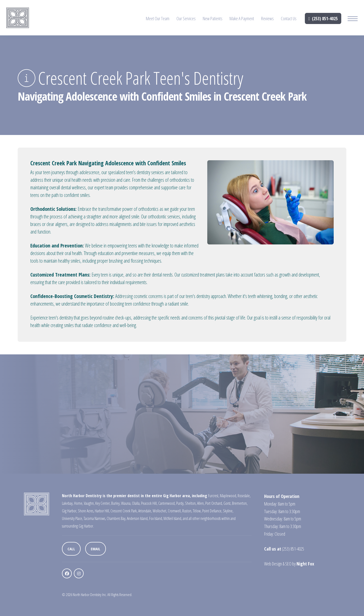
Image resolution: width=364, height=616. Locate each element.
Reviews (267, 18)
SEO (288, 564)
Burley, (116, 503)
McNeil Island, (173, 518)
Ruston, (187, 511)
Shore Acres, (86, 511)
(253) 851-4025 (323, 18)
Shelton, (191, 503)
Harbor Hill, (102, 511)
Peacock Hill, (149, 503)
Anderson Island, (138, 518)
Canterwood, (167, 503)
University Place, (72, 518)
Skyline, (228, 511)
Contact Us (289, 18)
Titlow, (197, 511)
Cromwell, (175, 511)
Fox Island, (156, 518)
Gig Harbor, (70, 511)
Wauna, (126, 503)
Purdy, (180, 503)
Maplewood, (228, 496)
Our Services (186, 18)
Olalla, (136, 503)
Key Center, (103, 503)
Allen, (201, 503)
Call (71, 549)
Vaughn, (89, 503)
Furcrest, (214, 496)
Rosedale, (244, 496)
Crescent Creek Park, (124, 511)
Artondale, (145, 511)
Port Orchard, (214, 503)
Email (96, 549)
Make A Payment (242, 18)
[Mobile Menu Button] (353, 19)
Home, (79, 503)
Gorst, (227, 503)
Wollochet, (160, 511)
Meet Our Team (158, 18)
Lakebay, (68, 503)
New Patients (213, 18)
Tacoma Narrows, (95, 518)
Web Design (273, 564)
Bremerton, (240, 503)
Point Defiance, (212, 511)
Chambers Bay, (116, 518)
